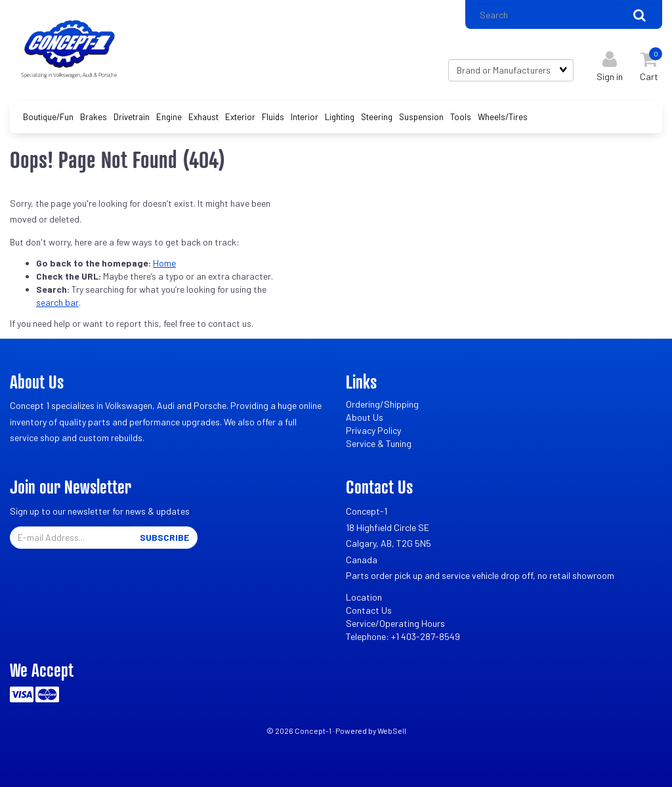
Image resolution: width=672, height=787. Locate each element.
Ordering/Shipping (382, 404)
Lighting (340, 117)
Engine (169, 117)
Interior (304, 117)
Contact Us (369, 610)
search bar (57, 302)
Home (164, 263)
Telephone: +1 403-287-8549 (403, 636)
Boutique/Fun (48, 117)
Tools (461, 117)
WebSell (392, 731)
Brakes (94, 117)
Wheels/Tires (503, 117)
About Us (365, 417)
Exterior (240, 117)
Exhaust (203, 117)
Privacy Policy (373, 430)
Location (364, 597)
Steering (377, 117)
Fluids (273, 117)
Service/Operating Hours (395, 623)
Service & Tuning (379, 443)
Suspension (421, 117)
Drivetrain (132, 117)
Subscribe (164, 537)
